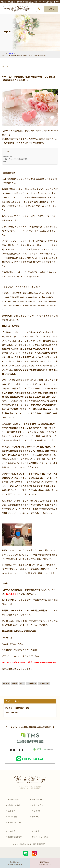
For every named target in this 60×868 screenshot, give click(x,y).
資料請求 (35, 831)
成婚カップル (37, 805)
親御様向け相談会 (15, 837)
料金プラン (36, 811)
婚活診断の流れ (8, 156)
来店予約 (12, 831)
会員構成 (35, 817)
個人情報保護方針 (40, 844)
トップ (4, 53)
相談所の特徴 (13, 799)
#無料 (22, 683)
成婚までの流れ (14, 805)
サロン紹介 (13, 817)
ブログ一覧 (10, 53)
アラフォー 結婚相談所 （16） (18, 708)
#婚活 (15, 683)
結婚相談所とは (38, 799)
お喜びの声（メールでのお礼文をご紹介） (16, 159)
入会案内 (12, 811)
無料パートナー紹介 (40, 837)
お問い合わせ (26, 844)
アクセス (16, 844)
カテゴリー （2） (12, 712)
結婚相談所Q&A (14, 822)
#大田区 (6, 683)
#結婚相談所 (44, 683)
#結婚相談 (32, 683)
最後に (5, 162)
